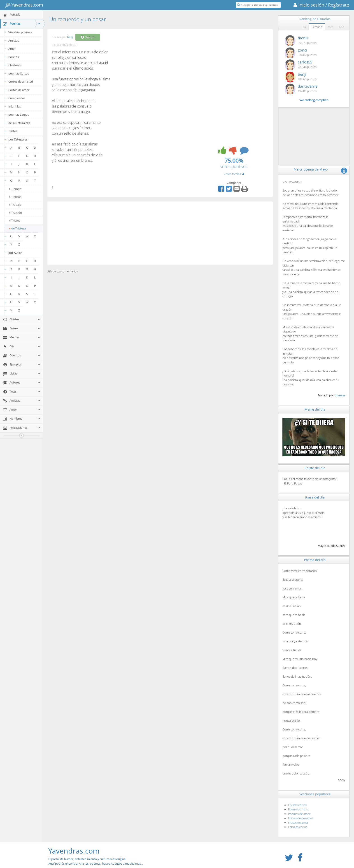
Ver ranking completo (314, 100)
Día (304, 27)
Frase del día (315, 497)
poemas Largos (19, 115)
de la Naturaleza (19, 123)
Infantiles (15, 106)
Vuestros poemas (20, 32)
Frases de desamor (301, 818)
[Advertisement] (160, 233)
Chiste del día (315, 468)
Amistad (14, 40)
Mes (331, 27)
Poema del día (315, 560)
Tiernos (15, 197)
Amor (12, 49)
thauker (340, 395)
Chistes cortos (297, 805)
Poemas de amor (299, 814)
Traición (16, 213)
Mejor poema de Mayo (311, 169)
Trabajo (15, 205)
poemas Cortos (19, 73)
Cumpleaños (17, 98)
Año (342, 27)
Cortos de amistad (21, 82)
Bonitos (14, 57)
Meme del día (315, 409)
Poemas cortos (298, 809)
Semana (317, 27)
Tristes (13, 131)
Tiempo (15, 189)
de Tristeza (18, 228)
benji (70, 37)
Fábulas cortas (298, 827)
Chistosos (15, 65)
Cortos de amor (19, 90)
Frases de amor (298, 823)
